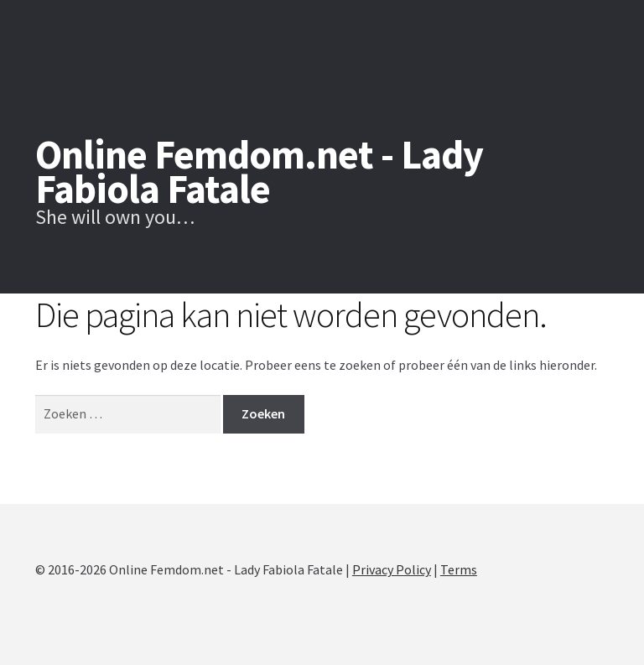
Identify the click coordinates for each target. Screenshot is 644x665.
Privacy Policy (392, 569)
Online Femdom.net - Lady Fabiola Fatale (259, 171)
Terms (459, 569)
